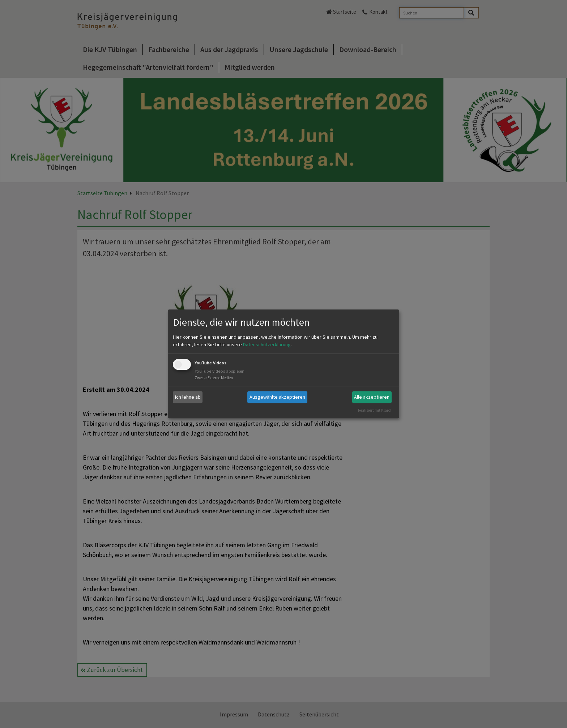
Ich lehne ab (188, 397)
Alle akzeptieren (372, 397)
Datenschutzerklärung (267, 344)
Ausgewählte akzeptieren (277, 397)
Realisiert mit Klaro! (375, 410)
